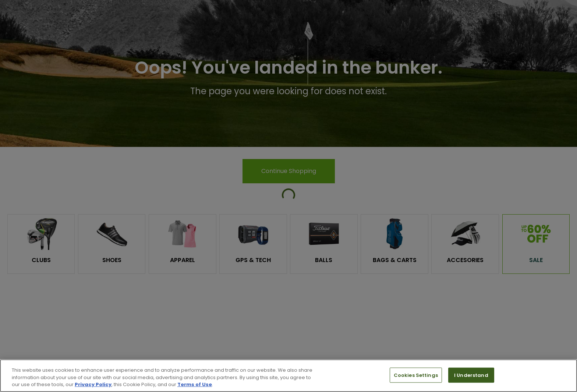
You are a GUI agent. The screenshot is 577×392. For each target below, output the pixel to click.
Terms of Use (195, 384)
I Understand (471, 375)
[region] (288, 376)
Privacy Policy (93, 384)
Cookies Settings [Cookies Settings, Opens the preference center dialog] (416, 375)
